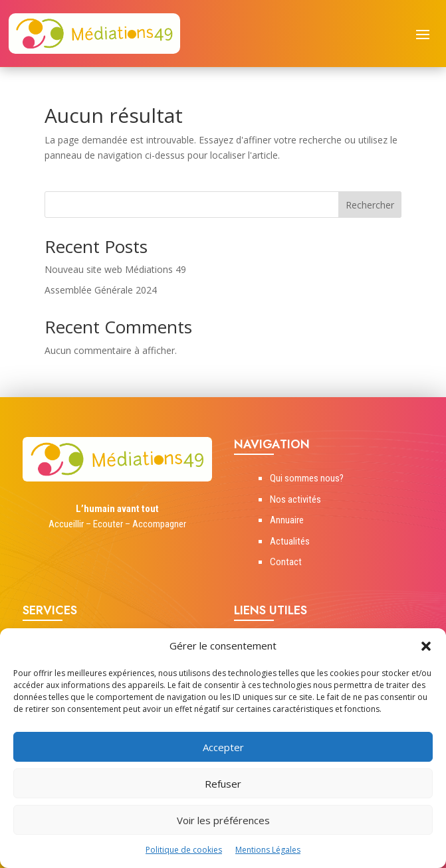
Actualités (290, 541)
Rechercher (370, 205)
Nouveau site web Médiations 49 (115, 269)
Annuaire (287, 520)
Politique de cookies (184, 850)
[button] (426, 646)
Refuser (223, 784)
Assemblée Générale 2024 (101, 290)
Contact (286, 562)
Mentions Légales (268, 850)
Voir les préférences (223, 820)
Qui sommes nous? (307, 478)
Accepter (223, 747)
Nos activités (295, 499)
